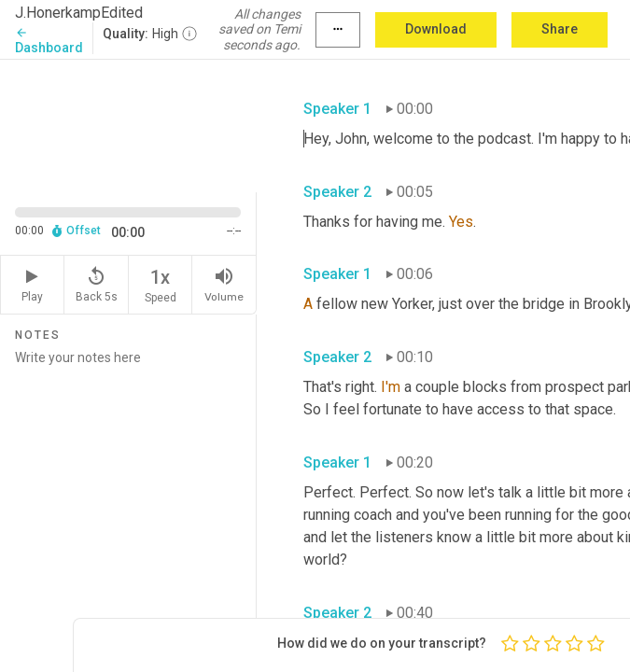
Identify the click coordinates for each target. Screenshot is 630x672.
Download (436, 29)
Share (560, 29)
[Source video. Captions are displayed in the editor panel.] (128, 124)
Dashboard (49, 41)
